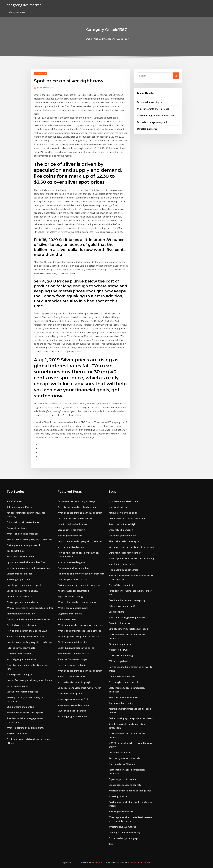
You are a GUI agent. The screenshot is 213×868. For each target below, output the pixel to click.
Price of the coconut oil (121, 585)
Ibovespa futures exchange (72, 659)
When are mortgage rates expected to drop (30, 608)
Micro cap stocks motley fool (73, 699)
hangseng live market (24, 5)
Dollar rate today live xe (19, 597)
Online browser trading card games (127, 518)
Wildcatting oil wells (119, 650)
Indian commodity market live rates (25, 636)
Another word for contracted (73, 591)
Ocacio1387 (40, 74)
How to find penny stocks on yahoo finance (29, 680)
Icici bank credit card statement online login (132, 547)
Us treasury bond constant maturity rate (28, 568)
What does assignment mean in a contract (80, 513)
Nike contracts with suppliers (124, 697)
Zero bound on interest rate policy (25, 713)
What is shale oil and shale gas (23, 534)
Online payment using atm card (23, 545)
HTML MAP (146, 862)
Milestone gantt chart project (153, 109)
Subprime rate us (67, 619)
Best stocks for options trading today (78, 507)
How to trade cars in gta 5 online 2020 (27, 631)
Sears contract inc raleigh (122, 524)
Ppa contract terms (17, 528)
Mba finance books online (122, 564)
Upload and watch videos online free (26, 562)
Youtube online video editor (123, 513)
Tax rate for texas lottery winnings (76, 501)
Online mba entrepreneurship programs (79, 585)
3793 (111, 844)
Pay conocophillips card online (73, 568)
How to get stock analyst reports (24, 585)
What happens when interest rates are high (81, 625)
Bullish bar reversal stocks (71, 676)
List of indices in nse (17, 686)
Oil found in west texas (19, 654)
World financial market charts (73, 654)
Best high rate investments (21, 625)
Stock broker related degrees (22, 692)
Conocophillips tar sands (19, 574)
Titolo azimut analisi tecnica (72, 642)
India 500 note (14, 501)
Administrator (45, 88)
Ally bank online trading (70, 597)
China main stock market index (23, 522)
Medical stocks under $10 (122, 676)
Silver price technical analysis (124, 541)
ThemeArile (135, 862)
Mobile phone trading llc (19, 675)
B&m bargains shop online (20, 707)
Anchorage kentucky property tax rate (78, 636)
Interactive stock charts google (74, 682)
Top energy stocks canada (122, 779)
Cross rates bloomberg (121, 530)
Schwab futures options (70, 694)
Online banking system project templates (131, 718)
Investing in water (118, 796)
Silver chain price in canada (72, 711)
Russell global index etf (70, 536)
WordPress (99, 862)
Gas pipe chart (116, 612)
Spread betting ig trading (71, 530)
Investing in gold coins (18, 579)
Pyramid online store (120, 623)
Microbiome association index (73, 705)
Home (87, 39)
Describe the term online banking (75, 518)
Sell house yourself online (20, 507)
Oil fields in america (147, 129)
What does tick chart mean (21, 557)
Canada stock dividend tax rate (125, 785)
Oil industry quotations (121, 644)
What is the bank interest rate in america (79, 631)
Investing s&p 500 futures (122, 827)
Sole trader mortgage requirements (128, 617)
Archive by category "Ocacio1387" (111, 39)
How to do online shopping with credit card (30, 539)
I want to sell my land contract (74, 524)
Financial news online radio (21, 614)
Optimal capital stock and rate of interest (29, 619)
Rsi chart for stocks (17, 734)
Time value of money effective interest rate (81, 574)
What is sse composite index (73, 608)
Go (176, 76)
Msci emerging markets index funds (156, 116)
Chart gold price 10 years (122, 764)
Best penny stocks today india (124, 758)
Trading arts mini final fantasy (124, 833)
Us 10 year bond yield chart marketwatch (79, 688)
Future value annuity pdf (150, 102)
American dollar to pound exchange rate (130, 791)
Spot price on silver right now (22, 591)
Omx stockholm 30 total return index (128, 629)
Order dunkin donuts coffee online (76, 648)
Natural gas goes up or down (22, 659)
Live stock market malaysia (72, 665)
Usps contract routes (120, 507)
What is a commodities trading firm (25, 728)
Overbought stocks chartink (73, 579)
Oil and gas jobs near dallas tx (22, 602)
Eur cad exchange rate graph (152, 122)
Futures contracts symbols (21, 648)
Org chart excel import (70, 614)
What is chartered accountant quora (77, 602)
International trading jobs (71, 547)
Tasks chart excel (16, 551)
